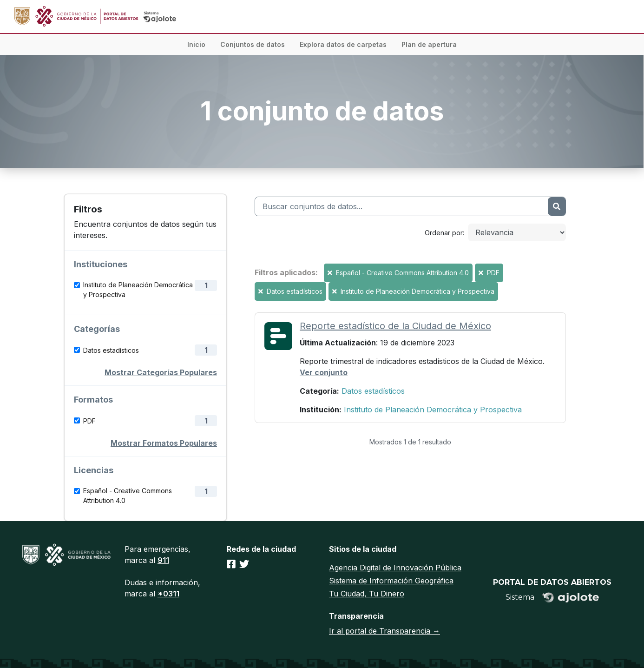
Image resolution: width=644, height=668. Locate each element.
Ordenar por (444, 233)
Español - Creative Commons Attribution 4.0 (128, 496)
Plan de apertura (429, 44)
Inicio (196, 44)
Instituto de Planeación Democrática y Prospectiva (138, 290)
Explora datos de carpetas (343, 44)
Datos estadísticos (111, 350)
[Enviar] (557, 206)
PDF (89, 421)
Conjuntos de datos (253, 44)
